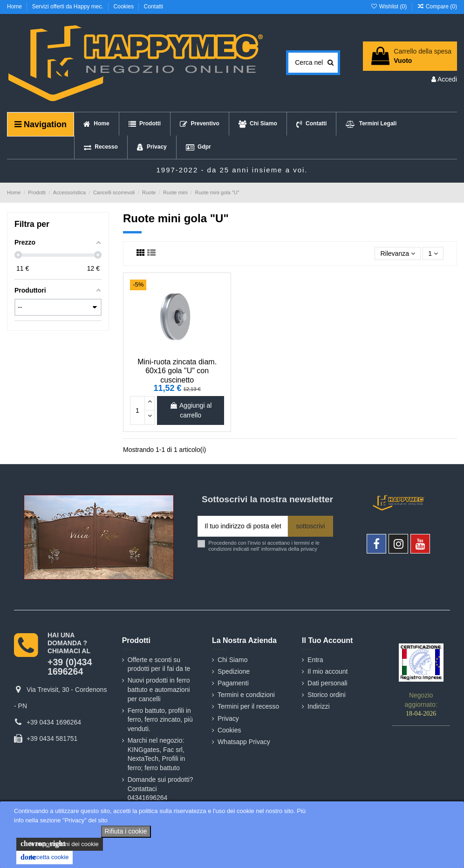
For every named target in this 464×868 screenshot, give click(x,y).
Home (15, 7)
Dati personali (328, 683)
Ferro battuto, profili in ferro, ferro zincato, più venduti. (160, 720)
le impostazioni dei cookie (60, 844)
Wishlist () (389, 7)
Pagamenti (233, 683)
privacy (309, 549)
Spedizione (234, 671)
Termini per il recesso (248, 706)
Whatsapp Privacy (244, 742)
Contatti (154, 7)
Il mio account (328, 671)
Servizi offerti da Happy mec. (69, 7)
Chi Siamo (233, 660)
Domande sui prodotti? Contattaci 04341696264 (160, 789)
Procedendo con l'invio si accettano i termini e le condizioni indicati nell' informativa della (264, 546)
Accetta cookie (44, 857)
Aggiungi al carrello (191, 410)
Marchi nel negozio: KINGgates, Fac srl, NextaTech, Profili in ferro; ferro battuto (157, 754)
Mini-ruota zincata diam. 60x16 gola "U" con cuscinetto (177, 371)
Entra (315, 660)
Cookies (125, 7)
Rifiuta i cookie (126, 831)
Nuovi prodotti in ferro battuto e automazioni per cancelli (159, 689)
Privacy (228, 718)
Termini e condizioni (246, 695)
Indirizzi (318, 706)
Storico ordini (327, 695)
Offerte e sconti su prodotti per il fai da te (159, 664)
